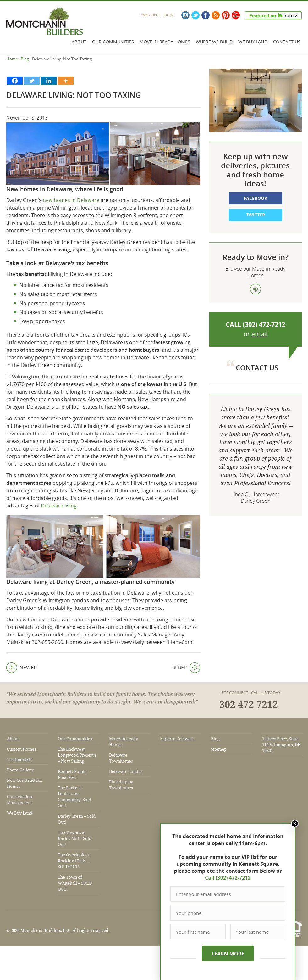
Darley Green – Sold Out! (77, 819)
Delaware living (59, 506)
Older (186, 668)
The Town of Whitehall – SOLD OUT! (75, 883)
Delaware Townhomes (121, 758)
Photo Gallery (20, 770)
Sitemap (219, 749)
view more (256, 289)
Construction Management (19, 800)
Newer (22, 668)
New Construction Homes (24, 783)
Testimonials (19, 760)
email (259, 334)
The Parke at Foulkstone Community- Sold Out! (74, 797)
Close (295, 824)
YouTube (236, 15)
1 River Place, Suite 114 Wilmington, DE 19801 (281, 745)
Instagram (185, 15)
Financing (150, 15)
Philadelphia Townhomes (121, 785)
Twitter (195, 15)
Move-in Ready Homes (124, 742)
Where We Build (214, 42)
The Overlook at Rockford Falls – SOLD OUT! (74, 861)
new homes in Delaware (72, 200)
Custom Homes (22, 749)
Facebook (206, 15)
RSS (216, 15)
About (79, 42)
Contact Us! (287, 42)
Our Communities (113, 42)
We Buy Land (253, 42)
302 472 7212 (249, 705)
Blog (169, 15)
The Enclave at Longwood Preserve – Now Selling (77, 755)
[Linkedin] (49, 81)
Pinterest (226, 15)
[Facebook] (15, 81)
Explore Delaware (177, 739)
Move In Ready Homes (165, 42)
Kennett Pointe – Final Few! (74, 775)
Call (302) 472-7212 (228, 878)
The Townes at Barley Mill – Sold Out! (75, 839)
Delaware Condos (126, 772)
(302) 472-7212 (264, 325)
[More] (66, 81)
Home (12, 59)
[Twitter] (32, 81)
